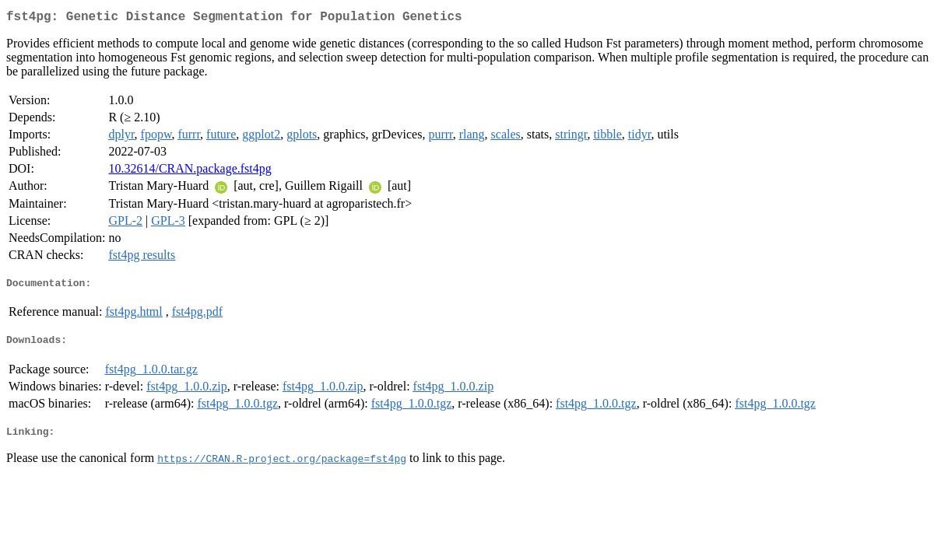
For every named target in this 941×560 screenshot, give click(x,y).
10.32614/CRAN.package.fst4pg (190, 171)
